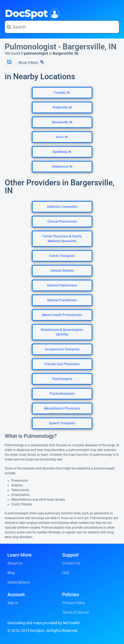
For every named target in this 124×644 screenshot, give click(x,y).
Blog (11, 573)
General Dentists (62, 271)
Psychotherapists (62, 394)
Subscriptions (19, 582)
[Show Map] (9, 62)
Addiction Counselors (62, 207)
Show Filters (31, 62)
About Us (15, 563)
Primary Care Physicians (62, 364)
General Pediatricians (62, 285)
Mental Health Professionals (62, 315)
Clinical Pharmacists (62, 222)
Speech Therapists (62, 423)
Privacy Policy (73, 603)
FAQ (66, 573)
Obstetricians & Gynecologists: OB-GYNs (62, 332)
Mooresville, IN (62, 122)
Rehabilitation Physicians (62, 408)
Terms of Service (75, 612)
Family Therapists (62, 256)
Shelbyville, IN (62, 107)
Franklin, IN (62, 93)
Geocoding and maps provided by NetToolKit (44, 623)
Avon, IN (62, 137)
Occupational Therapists (62, 349)
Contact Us (71, 563)
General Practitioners (62, 300)
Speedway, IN (62, 152)
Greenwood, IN (62, 167)
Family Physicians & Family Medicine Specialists (62, 239)
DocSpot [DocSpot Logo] (31, 13)
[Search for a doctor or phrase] (62, 27)
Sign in (13, 603)
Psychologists (62, 379)
